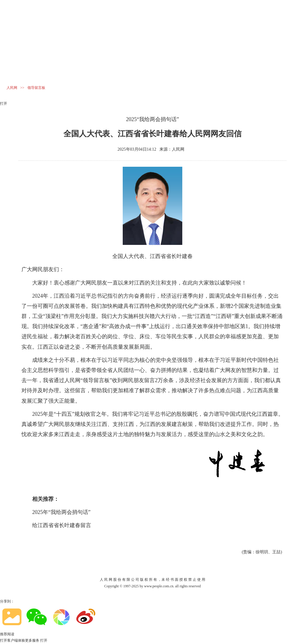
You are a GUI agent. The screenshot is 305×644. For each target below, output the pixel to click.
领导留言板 (36, 88)
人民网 (12, 88)
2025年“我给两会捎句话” (61, 512)
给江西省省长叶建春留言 (62, 525)
